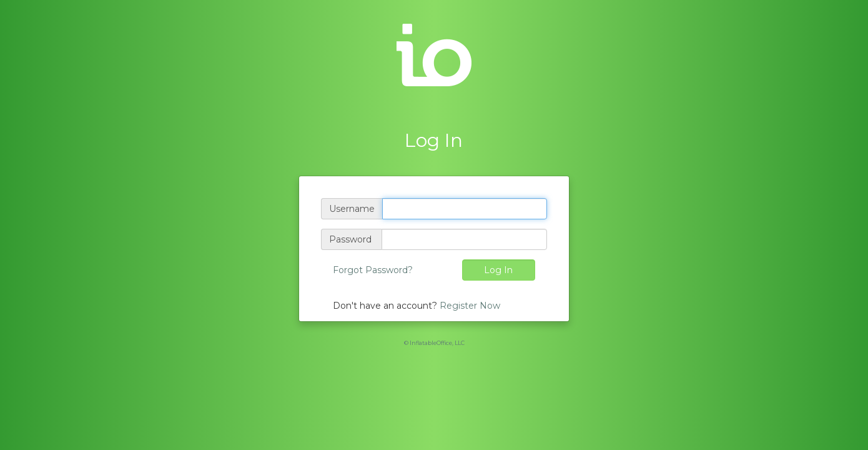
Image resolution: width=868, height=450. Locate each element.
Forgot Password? (373, 270)
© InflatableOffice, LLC (434, 343)
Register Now (470, 306)
